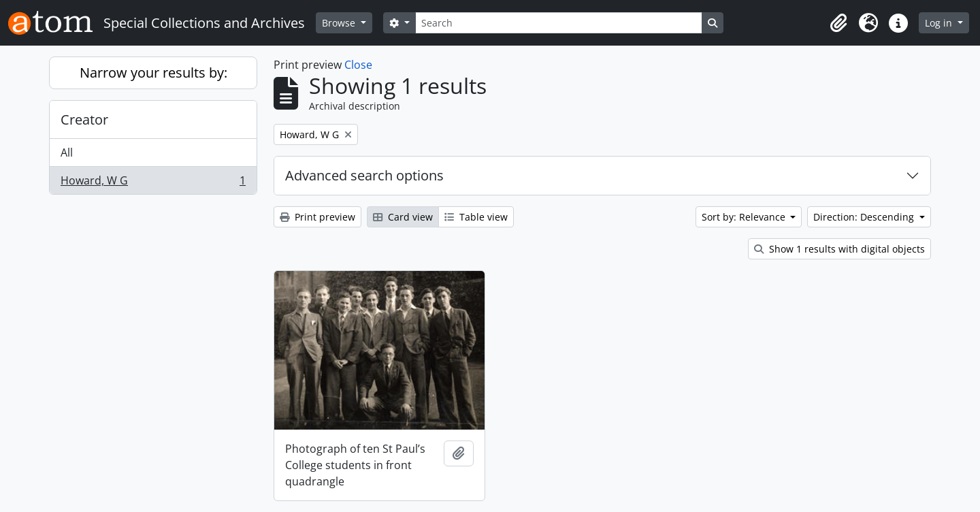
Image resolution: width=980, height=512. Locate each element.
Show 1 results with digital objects (839, 249)
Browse (340, 23)
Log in (940, 23)
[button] (838, 23)
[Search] (559, 23)
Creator (84, 119)
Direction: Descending (865, 217)
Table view (476, 217)
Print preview (317, 217)
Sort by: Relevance (745, 217)
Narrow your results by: (153, 73)
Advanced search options (364, 175)
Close (358, 65)
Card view (403, 217)
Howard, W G (153, 183)
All (67, 153)
